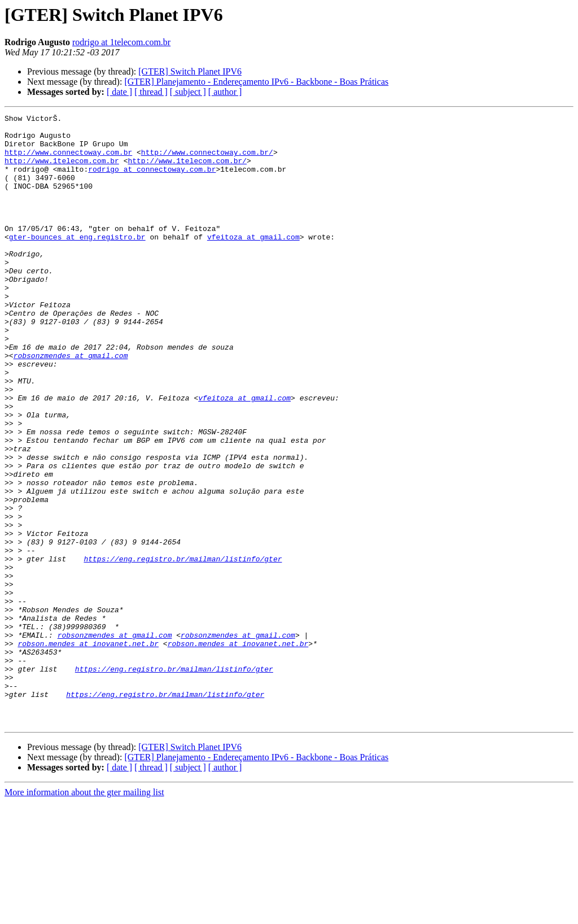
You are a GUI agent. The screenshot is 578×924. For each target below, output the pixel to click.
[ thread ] (151, 92)
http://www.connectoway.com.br (68, 160)
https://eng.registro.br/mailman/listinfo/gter (183, 648)
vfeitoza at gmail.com (253, 262)
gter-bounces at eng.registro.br (77, 262)
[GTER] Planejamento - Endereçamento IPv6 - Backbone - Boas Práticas (256, 82)
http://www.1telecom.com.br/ (187, 171)
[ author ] (225, 92)
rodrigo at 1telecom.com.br (121, 42)
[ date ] (119, 92)
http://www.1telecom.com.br (62, 171)
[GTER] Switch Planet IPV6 (190, 71)
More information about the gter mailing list (84, 914)
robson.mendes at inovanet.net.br (88, 750)
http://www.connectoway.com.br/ (207, 160)
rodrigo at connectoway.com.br (152, 181)
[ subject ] (188, 92)
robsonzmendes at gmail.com (71, 404)
